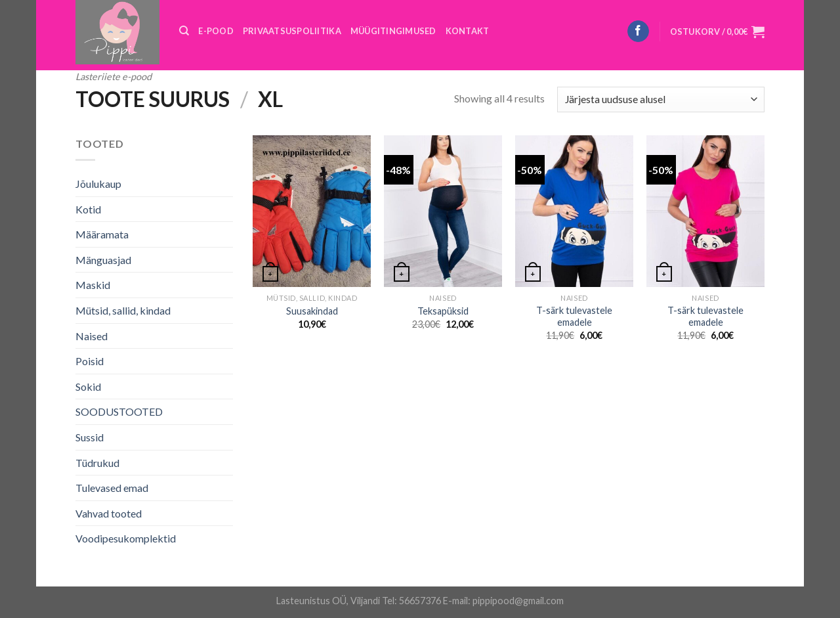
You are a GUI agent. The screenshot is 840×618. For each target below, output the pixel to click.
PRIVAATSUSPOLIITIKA (292, 31)
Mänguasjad (103, 260)
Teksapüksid (443, 311)
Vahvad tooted (109, 513)
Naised (92, 336)
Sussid (90, 437)
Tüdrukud (97, 463)
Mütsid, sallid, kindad (123, 310)
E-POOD (216, 31)
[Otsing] (184, 31)
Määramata (102, 234)
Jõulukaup (98, 184)
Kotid (88, 209)
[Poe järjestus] (661, 99)
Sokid (88, 386)
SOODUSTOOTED (119, 411)
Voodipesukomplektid (126, 538)
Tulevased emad (112, 488)
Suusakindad (312, 311)
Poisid (90, 361)
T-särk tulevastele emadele (574, 317)
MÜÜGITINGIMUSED (393, 31)
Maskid (93, 285)
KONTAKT (468, 31)
